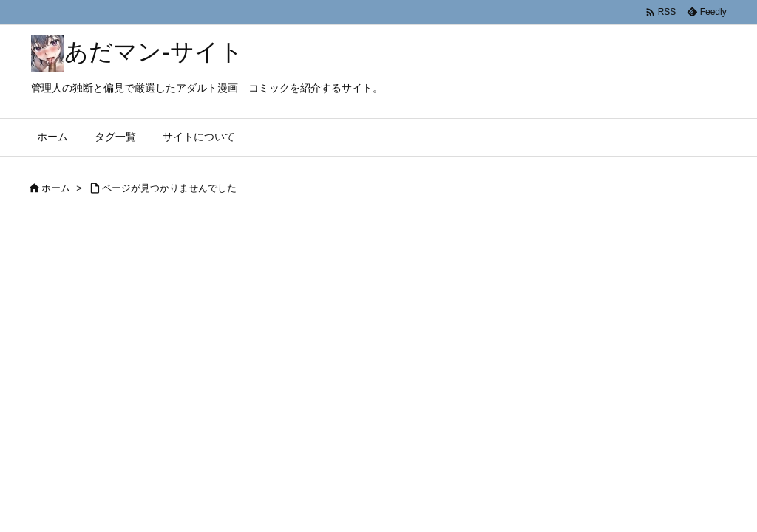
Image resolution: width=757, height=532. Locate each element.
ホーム (56, 188)
